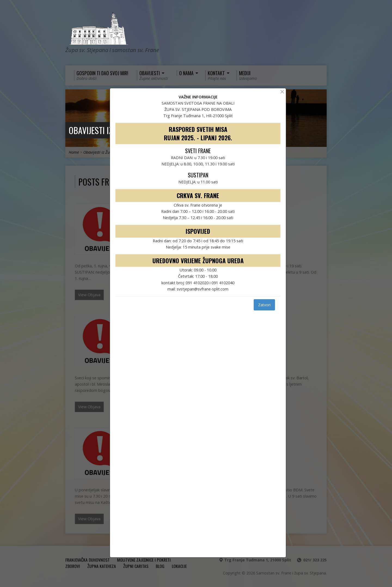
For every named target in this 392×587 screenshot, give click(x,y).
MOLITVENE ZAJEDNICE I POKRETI (144, 560)
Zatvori (264, 305)
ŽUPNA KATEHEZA (102, 566)
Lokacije (179, 566)
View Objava (89, 295)
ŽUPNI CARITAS (136, 566)
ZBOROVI (73, 566)
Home (74, 152)
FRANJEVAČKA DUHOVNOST (88, 560)
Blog (160, 566)
